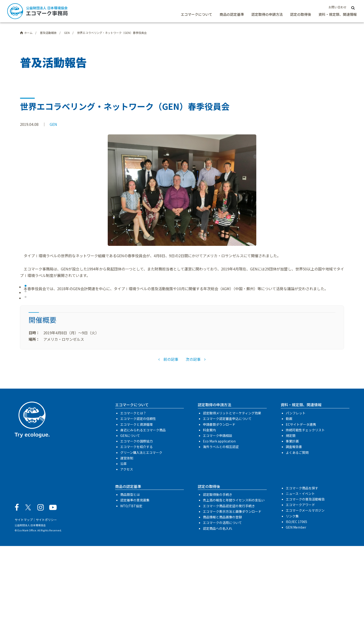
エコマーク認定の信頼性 (138, 497)
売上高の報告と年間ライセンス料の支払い (234, 578)
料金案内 (209, 508)
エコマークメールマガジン (305, 588)
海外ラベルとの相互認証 (221, 525)
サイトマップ (24, 598)
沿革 (123, 542)
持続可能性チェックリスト (305, 508)
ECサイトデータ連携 (301, 502)
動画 (289, 497)
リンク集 (292, 594)
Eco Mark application (219, 519)
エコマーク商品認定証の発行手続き (229, 584)
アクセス (127, 547)
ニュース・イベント (300, 572)
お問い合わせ (338, 7)
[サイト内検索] (353, 7)
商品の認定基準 (232, 14)
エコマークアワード (300, 583)
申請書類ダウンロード (219, 502)
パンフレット (296, 491)
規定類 (291, 514)
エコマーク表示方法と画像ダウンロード (232, 590)
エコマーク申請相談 (218, 514)
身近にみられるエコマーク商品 (143, 508)
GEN (53, 124)
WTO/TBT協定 (131, 584)
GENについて (130, 514)
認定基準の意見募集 (135, 578)
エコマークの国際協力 (136, 519)
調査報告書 (294, 525)
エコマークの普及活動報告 (305, 577)
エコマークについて (197, 14)
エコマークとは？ (133, 491)
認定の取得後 (301, 14)
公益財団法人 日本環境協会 (30, 603)
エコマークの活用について (222, 601)
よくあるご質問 (297, 530)
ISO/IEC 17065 (296, 600)
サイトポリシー (46, 598)
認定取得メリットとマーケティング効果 (232, 491)
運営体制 (127, 536)
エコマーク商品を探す (302, 566)
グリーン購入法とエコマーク (141, 530)
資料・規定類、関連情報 (338, 14)
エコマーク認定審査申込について (227, 497)
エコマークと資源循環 (136, 502)
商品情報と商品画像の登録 (222, 595)
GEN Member (296, 605)
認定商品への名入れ (218, 606)
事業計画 (292, 519)
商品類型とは (130, 573)
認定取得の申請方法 (267, 14)
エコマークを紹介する (136, 525)
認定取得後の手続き (218, 573)
